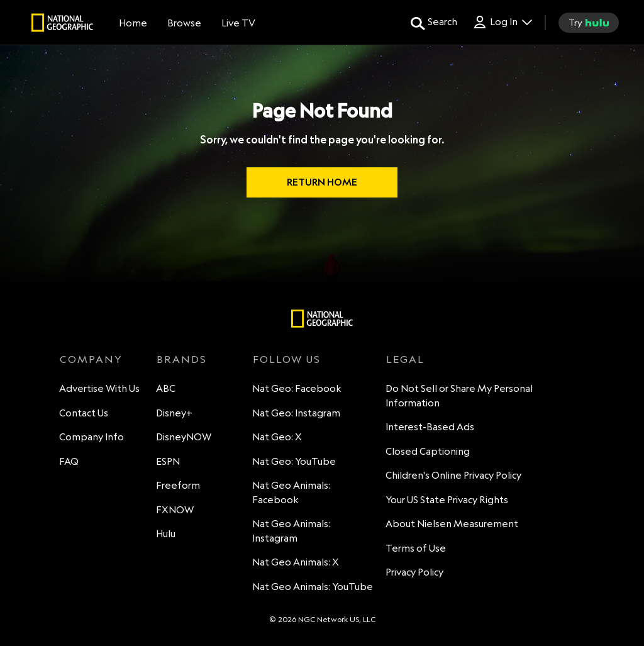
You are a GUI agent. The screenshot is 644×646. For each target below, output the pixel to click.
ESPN (169, 462)
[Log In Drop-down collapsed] (502, 22)
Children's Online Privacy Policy (454, 476)
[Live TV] (238, 23)
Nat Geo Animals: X (296, 563)
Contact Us (84, 414)
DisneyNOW (184, 437)
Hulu (166, 534)
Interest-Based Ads (430, 427)
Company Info (92, 437)
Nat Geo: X (278, 437)
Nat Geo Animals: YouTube (313, 587)
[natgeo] (62, 25)
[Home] (133, 23)
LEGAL (405, 359)
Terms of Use (416, 549)
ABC (166, 389)
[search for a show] (434, 23)
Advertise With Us (100, 389)
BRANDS (182, 359)
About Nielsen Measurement (452, 524)
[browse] (184, 23)
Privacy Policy (415, 573)
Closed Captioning (428, 452)
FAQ (69, 462)
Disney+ (175, 414)
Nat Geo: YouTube (295, 462)
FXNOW (175, 510)
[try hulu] (589, 23)
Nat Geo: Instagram (297, 414)
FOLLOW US (287, 359)
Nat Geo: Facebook (297, 389)
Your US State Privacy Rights (447, 500)
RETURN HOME (322, 182)
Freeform (179, 486)
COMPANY (91, 359)
